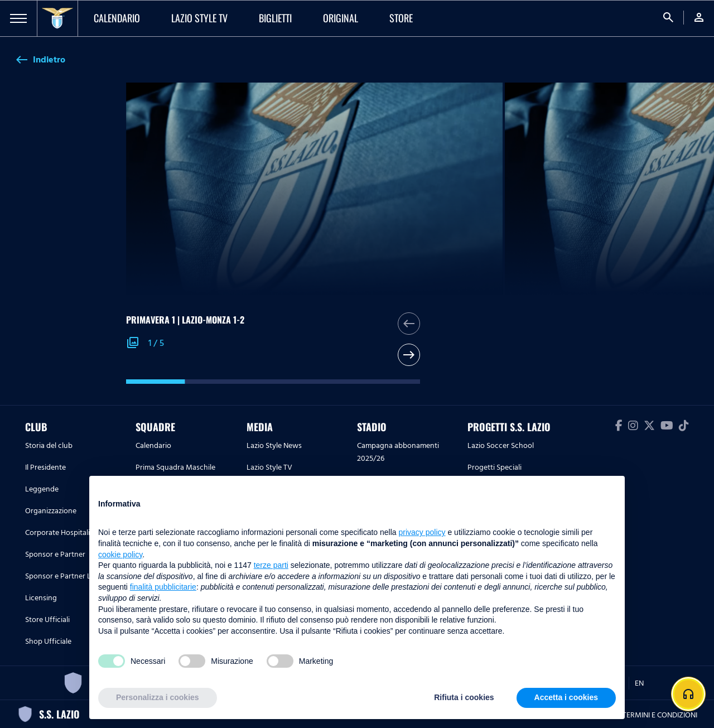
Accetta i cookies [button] (566, 697)
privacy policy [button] (422, 532)
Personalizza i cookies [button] (158, 697)
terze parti (271, 565)
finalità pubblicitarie (163, 587)
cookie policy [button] (120, 555)
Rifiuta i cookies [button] (464, 697)
